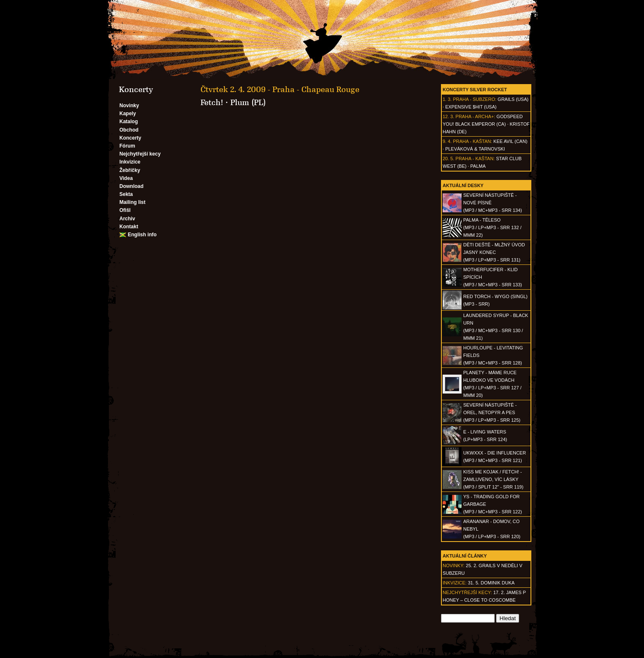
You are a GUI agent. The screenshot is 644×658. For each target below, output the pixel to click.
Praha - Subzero (474, 99)
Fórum (127, 146)
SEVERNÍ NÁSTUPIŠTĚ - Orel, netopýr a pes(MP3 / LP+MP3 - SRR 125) (492, 412)
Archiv (127, 219)
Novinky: (454, 566)
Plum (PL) (248, 103)
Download (131, 186)
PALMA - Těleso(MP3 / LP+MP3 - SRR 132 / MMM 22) (492, 227)
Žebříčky (130, 170)
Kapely (128, 114)
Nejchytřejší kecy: (467, 592)
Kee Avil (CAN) (511, 141)
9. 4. (447, 141)
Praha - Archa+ (475, 116)
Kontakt (129, 227)
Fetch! (212, 103)
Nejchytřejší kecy (140, 154)
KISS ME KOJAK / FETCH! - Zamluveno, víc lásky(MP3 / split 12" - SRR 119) (493, 479)
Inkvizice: (455, 583)
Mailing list (132, 202)
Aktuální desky (463, 185)
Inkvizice (130, 162)
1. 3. (447, 99)
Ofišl (125, 210)
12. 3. (449, 116)
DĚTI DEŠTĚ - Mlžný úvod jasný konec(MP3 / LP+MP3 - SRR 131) (494, 252)
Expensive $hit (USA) (471, 107)
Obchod (129, 130)
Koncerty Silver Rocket (475, 90)
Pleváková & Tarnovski (475, 149)
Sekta (126, 194)
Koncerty (130, 138)
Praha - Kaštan (472, 141)
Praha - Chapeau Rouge (316, 90)
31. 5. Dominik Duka (491, 583)
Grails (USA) (513, 99)
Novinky (129, 106)
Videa (126, 178)
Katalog (129, 122)
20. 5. (449, 159)
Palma (478, 166)
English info (142, 235)
